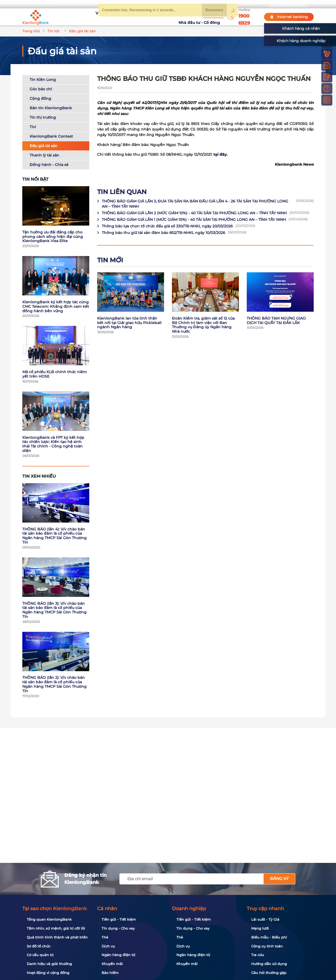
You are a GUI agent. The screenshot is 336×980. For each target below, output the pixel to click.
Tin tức (170, 17)
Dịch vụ (108, 946)
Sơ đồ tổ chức (39, 946)
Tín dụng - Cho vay (118, 928)
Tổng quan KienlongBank (49, 919)
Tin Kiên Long (43, 80)
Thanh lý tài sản (44, 155)
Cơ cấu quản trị (40, 955)
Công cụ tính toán (267, 946)
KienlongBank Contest (51, 136)
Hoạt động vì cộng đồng (48, 973)
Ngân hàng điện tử (118, 955)
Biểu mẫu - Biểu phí (269, 937)
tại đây (220, 154)
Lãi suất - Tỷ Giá (265, 919)
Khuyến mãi (149, 17)
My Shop (251, 4)
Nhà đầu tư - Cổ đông (201, 17)
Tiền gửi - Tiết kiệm (119, 919)
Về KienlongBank (91, 17)
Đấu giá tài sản (44, 146)
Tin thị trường (43, 117)
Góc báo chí (41, 89)
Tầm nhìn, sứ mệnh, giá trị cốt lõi (56, 928)
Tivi (33, 127)
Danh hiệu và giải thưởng (49, 964)
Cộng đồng (40, 98)
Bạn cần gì (71, 4)
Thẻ (105, 937)
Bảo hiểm (110, 973)
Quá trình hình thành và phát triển (57, 937)
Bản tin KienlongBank (51, 108)
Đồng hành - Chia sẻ (49, 165)
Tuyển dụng (122, 17)
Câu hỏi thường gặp (269, 973)
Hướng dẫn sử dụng (269, 964)
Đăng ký (279, 879)
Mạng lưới (260, 928)
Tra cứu (258, 955)
